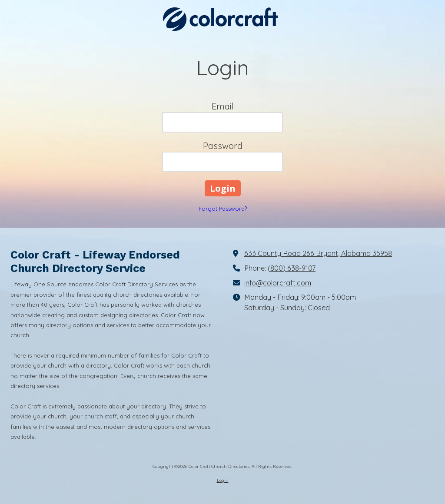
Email (223, 106)
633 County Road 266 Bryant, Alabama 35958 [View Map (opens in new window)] (318, 253)
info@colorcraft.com (278, 283)
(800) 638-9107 (292, 268)
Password (223, 146)
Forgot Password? (223, 209)
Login (223, 480)
